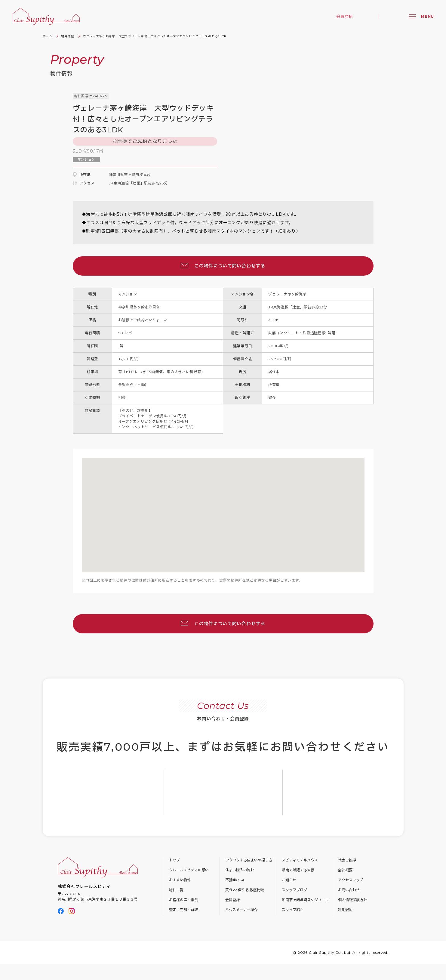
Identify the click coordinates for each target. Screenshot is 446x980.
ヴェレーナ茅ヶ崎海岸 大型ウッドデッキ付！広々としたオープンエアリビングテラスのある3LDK (155, 36)
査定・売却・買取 (183, 910)
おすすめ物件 (180, 880)
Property (77, 59)
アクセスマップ (351, 880)
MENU (427, 16)
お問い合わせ (349, 890)
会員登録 (344, 16)
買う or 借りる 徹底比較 (245, 890)
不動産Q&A (235, 880)
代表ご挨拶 (347, 860)
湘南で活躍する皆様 (298, 870)
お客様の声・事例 (183, 900)
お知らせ (289, 880)
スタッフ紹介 (293, 910)
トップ (174, 860)
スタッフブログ (294, 890)
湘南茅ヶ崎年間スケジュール (305, 900)
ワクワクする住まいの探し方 (249, 860)
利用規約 (345, 910)
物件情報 (68, 36)
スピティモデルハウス (300, 860)
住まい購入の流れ (240, 870)
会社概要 (345, 870)
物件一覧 (176, 890)
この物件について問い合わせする (230, 266)
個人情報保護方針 (352, 900)
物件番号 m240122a (91, 96)
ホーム (48, 36)
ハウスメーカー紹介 (241, 910)
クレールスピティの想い (189, 870)
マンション (86, 159)
